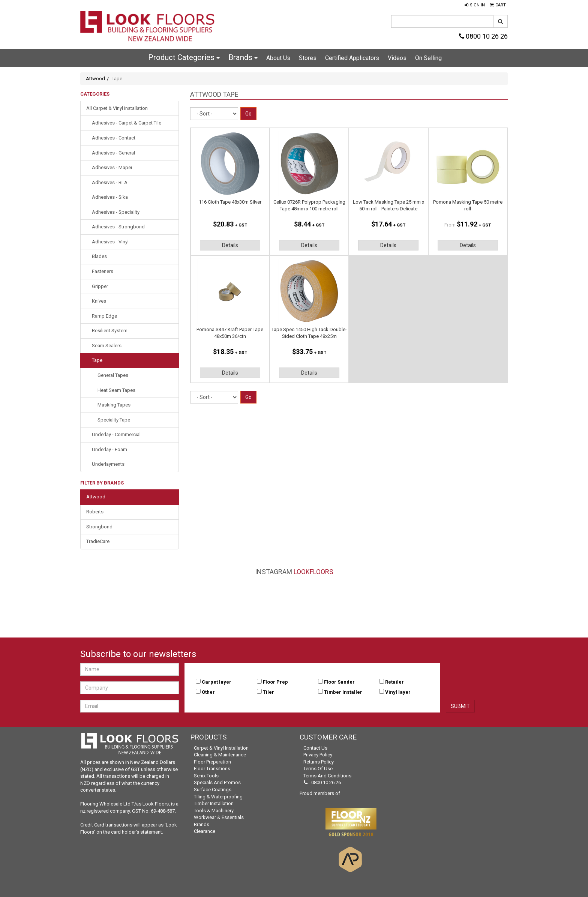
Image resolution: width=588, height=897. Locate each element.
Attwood (95, 79)
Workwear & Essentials (219, 817)
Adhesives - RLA (110, 182)
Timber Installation (214, 803)
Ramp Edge (104, 316)
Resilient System (110, 331)
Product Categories (184, 57)
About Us (278, 58)
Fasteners (103, 271)
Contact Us (315, 748)
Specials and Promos (217, 782)
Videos (397, 58)
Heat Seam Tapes (116, 390)
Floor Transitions (212, 769)
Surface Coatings (213, 790)
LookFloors (313, 572)
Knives (99, 301)
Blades (99, 256)
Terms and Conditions (327, 776)
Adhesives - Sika (110, 197)
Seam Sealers (107, 346)
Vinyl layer (398, 692)
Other (208, 692)
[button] (475, 5)
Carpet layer (217, 682)
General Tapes (113, 375)
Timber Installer (343, 692)
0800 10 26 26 (483, 36)
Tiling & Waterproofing (218, 797)
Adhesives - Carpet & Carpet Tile (127, 123)
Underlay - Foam (109, 449)
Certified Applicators (352, 58)
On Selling (428, 58)
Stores (308, 58)
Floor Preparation (212, 762)
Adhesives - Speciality (116, 212)
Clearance (205, 831)
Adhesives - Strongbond (118, 227)
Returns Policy (319, 762)
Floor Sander (339, 682)
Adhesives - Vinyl (110, 242)
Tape (97, 360)
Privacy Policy (318, 755)
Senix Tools (206, 776)
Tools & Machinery (214, 811)
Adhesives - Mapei (112, 167)
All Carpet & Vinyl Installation (117, 108)
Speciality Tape (114, 420)
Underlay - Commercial (116, 434)
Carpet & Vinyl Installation (221, 748)
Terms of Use (318, 769)
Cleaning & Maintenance (220, 755)
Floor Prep (275, 682)
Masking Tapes (114, 405)
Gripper (100, 286)
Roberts (95, 512)
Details (230, 245)
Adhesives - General (113, 153)
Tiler (268, 692)
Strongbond (99, 527)
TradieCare (98, 541)
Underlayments (108, 464)
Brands (243, 57)
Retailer (394, 682)
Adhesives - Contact (114, 138)
